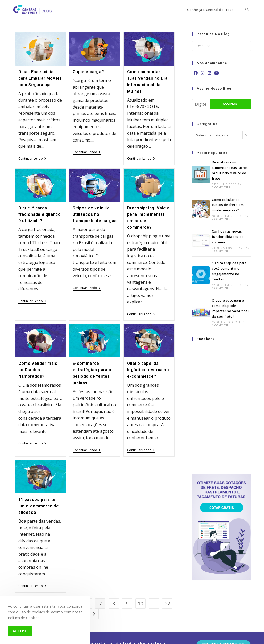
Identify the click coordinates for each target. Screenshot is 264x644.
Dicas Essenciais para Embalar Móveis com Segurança (40, 78)
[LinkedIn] (209, 73)
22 (167, 604)
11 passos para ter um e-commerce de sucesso (39, 506)
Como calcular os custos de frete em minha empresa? (228, 205)
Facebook (206, 339)
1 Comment (220, 251)
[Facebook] (196, 73)
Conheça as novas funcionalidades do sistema (228, 237)
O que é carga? (88, 72)
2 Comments (221, 219)
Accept (20, 631)
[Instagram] (203, 73)
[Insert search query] (221, 46)
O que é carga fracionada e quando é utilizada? (39, 214)
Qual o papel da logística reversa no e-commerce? (148, 370)
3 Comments (221, 187)
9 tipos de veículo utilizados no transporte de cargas (95, 214)
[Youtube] (217, 73)
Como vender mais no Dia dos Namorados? (38, 370)
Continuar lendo (32, 159)
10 (141, 604)
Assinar (230, 104)
